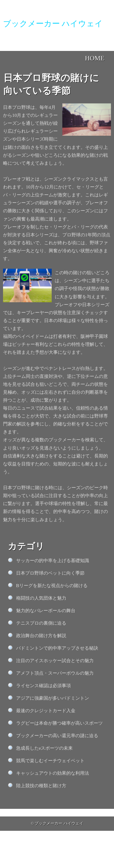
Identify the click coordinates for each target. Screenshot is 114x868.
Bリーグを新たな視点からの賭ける (52, 585)
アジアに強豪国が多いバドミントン (53, 698)
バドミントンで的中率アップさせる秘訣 (57, 648)
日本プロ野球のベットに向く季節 (50, 573)
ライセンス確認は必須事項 (43, 685)
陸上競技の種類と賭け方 (41, 786)
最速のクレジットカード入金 (46, 710)
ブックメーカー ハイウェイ (59, 823)
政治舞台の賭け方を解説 (41, 635)
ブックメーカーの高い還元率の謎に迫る (57, 735)
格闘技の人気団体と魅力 (41, 598)
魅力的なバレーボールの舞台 (46, 610)
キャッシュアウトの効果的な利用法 (53, 773)
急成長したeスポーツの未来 (45, 748)
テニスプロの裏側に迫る (41, 623)
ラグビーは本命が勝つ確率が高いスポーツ (59, 723)
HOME (95, 58)
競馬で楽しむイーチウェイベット (50, 760)
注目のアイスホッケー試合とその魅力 (55, 660)
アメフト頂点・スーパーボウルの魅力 (55, 673)
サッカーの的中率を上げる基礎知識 (53, 560)
